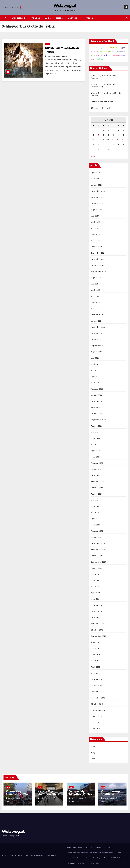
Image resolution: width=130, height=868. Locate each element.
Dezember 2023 (98, 327)
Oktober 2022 (97, 414)
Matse (66, 56)
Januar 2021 (96, 537)
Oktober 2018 (97, 704)
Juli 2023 (95, 358)
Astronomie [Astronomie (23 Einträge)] (95, 52)
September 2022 (99, 420)
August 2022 (97, 426)
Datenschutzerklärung (94, 848)
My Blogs (35, 18)
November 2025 (98, 197)
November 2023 (98, 333)
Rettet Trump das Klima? (102, 102)
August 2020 (97, 568)
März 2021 (96, 525)
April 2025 (96, 234)
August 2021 (97, 494)
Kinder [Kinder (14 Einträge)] (93, 59)
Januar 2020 (97, 611)
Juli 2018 (95, 723)
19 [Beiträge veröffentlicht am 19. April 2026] (123, 140)
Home (69, 848)
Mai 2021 (95, 512)
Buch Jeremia (78, 848)
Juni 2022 (95, 438)
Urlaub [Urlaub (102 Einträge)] (104, 55)
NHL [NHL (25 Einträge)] (110, 55)
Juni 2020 (96, 580)
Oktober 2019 (97, 630)
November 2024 (98, 259)
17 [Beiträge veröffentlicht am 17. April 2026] (113, 140)
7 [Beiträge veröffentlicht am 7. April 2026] (98, 135)
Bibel (59, 18)
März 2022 (96, 457)
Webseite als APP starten (112, 858)
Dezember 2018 (98, 692)
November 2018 (98, 698)
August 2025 (97, 210)
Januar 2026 (97, 185)
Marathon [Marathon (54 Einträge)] (99, 59)
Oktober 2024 (97, 265)
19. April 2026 (14, 798)
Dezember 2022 (98, 401)
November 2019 (98, 624)
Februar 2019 (97, 679)
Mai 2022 (95, 444)
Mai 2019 (95, 661)
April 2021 (95, 519)
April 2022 (96, 451)
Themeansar (51, 855)
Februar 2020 (97, 605)
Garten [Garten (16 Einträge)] (98, 55)
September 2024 (99, 271)
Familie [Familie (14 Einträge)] (105, 52)
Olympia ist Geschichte (102, 108)
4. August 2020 (54, 56)
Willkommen (18, 18)
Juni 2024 (95, 290)
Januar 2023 (97, 395)
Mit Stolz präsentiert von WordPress (15, 855)
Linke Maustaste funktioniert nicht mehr (82, 853)
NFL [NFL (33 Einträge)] (118, 48)
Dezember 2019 (98, 618)
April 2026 (96, 173)
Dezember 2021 (98, 475)
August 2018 (97, 716)
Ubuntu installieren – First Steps (89, 858)
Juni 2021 (95, 506)
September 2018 (98, 710)
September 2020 (99, 562)
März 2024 (96, 309)
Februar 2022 (97, 463)
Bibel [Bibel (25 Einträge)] (101, 52)
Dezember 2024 (98, 253)
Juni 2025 (95, 222)
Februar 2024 (97, 315)
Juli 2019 (95, 648)
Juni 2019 (95, 655)
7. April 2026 (109, 798)
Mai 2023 (95, 370)
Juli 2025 (95, 216)
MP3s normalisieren (106, 853)
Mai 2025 (95, 228)
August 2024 (97, 278)
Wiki (47, 18)
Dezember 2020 (98, 543)
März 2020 (96, 599)
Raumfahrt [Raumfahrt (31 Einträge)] (121, 51)
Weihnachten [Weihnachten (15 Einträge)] (106, 48)
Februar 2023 (97, 389)
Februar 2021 (97, 531)
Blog (47, 44)
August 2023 (97, 352)
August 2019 (97, 642)
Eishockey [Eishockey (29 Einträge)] (115, 55)
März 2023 (96, 383)
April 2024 (96, 302)
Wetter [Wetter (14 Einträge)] (109, 52)
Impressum (89, 18)
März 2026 (96, 179)
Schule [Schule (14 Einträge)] (93, 48)
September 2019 (98, 636)
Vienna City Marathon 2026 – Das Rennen (17, 794)
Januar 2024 (97, 321)
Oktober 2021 (97, 488)
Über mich (73, 18)
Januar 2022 (97, 469)
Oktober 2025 (97, 204)
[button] (127, 18)
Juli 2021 (95, 500)
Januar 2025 (97, 247)
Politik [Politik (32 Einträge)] (114, 51)
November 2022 (98, 407)
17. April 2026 (77, 798)
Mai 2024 (95, 296)
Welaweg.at (65, 5)
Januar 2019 (97, 685)
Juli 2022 (95, 432)
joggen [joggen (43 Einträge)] (123, 48)
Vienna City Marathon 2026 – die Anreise (80, 794)
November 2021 (98, 482)
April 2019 (96, 667)
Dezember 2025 (98, 191)
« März (94, 156)
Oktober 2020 (97, 556)
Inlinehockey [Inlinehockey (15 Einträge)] (98, 48)
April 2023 (96, 377)
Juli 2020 (95, 574)
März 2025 (96, 241)
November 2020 (98, 550)
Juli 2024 (95, 284)
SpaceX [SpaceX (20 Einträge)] (93, 55)
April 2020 (96, 593)
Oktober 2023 (97, 339)
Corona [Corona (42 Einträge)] (122, 55)
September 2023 (99, 346)
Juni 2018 (95, 729)
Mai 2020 (95, 587)
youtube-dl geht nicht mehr (89, 863)
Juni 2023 (95, 364)
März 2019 (96, 673)
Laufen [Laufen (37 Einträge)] (113, 48)
